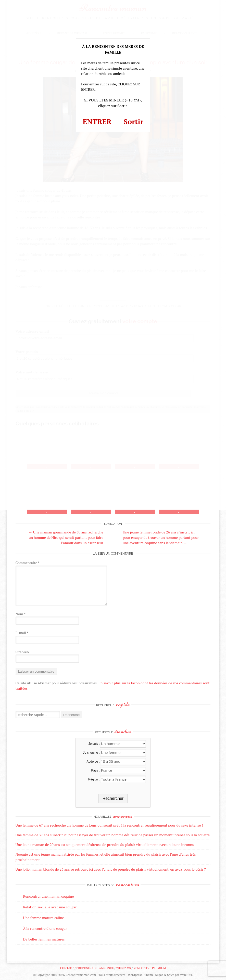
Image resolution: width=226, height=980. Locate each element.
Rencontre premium (150, 968)
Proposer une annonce (95, 968)
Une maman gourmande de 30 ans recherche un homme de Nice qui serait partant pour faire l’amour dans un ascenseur (66, 537)
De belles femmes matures (44, 939)
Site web (22, 652)
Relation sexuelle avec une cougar (50, 907)
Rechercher (113, 798)
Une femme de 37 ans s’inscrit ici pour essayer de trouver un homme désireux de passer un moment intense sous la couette (113, 835)
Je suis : (94, 744)
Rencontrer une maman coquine (49, 896)
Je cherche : (91, 753)
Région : (94, 779)
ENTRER (97, 121)
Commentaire (28, 563)
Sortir (134, 121)
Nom (21, 614)
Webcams (124, 968)
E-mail (22, 633)
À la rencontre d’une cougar (45, 928)
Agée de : (93, 762)
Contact (67, 968)
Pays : (95, 770)
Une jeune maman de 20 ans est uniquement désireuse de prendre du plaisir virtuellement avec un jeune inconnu (105, 845)
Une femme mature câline (44, 918)
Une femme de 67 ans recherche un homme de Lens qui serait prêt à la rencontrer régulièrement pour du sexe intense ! (109, 825)
